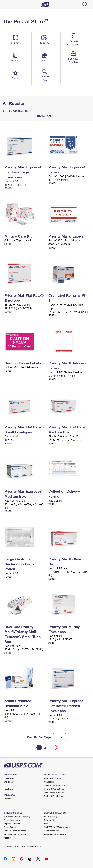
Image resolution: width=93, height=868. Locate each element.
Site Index (8, 782)
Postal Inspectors (12, 820)
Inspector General (12, 823)
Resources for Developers (16, 834)
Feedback (8, 789)
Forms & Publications (54, 789)
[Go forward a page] (56, 748)
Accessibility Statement (55, 834)
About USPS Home (53, 778)
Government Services (54, 792)
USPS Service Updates (55, 785)
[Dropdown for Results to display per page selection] (59, 737)
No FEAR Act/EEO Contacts (57, 827)
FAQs (6, 785)
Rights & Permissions (54, 796)
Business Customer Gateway (17, 816)
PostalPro (8, 838)
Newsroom (49, 782)
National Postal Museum (15, 831)
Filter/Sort (43, 116)
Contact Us (9, 778)
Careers (7, 799)
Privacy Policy (51, 816)
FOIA (46, 823)
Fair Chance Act (51, 831)
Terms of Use (50, 820)
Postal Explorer (11, 827)
